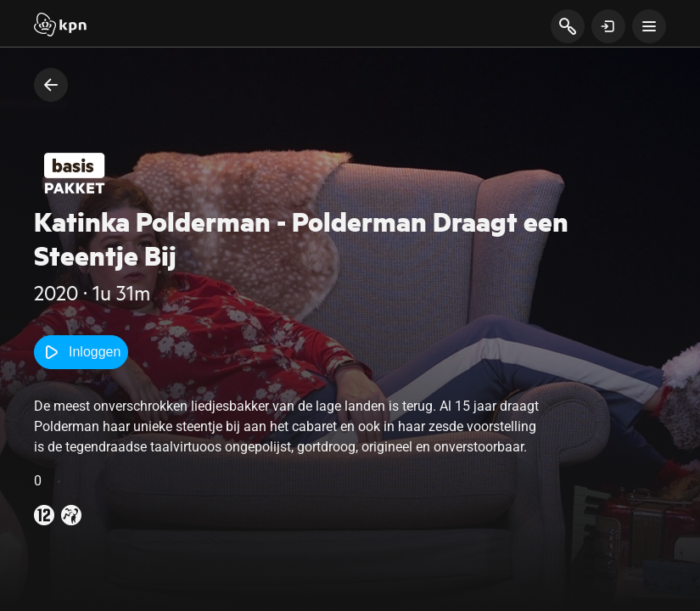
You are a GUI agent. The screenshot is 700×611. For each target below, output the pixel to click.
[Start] (60, 26)
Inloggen (81, 352)
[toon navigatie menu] (649, 26)
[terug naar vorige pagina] (51, 85)
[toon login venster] (608, 26)
